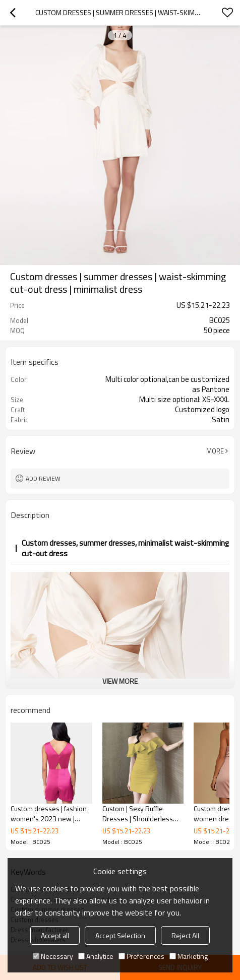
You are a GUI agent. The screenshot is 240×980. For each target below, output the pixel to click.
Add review (43, 478)
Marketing (189, 956)
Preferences (141, 956)
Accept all (55, 935)
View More (120, 681)
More (215, 451)
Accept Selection (120, 935)
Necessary (53, 956)
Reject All (185, 935)
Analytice (96, 956)
